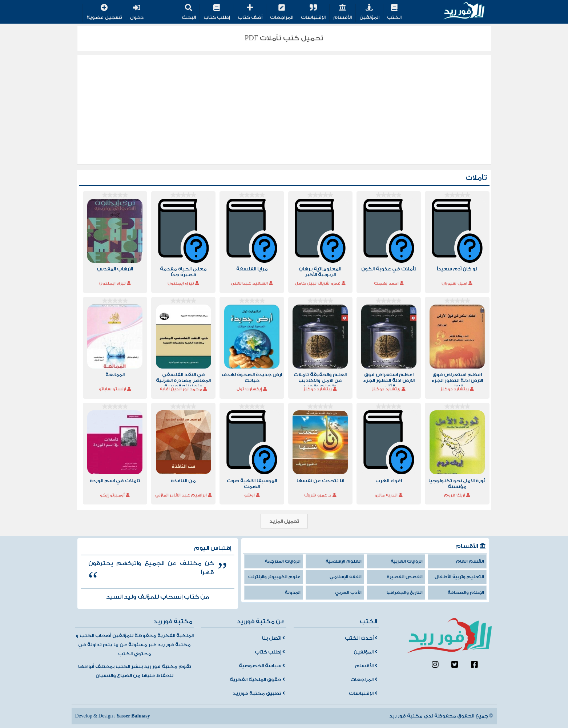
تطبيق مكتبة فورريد (259, 693)
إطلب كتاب (217, 13)
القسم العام (470, 561)
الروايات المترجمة (283, 561)
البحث (189, 13)
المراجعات (282, 13)
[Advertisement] (284, 110)
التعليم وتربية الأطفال (459, 577)
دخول (137, 13)
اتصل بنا (273, 638)
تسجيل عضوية (104, 13)
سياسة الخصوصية (262, 666)
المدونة (293, 593)
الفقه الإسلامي (346, 577)
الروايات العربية (407, 561)
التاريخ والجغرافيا (405, 593)
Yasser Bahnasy (133, 716)
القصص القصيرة (405, 577)
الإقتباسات (313, 13)
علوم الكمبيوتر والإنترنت (274, 577)
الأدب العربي (348, 593)
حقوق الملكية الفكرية (257, 680)
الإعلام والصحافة (466, 593)
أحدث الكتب (361, 638)
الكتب (394, 13)
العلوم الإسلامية (344, 561)
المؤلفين (369, 13)
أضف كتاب (250, 13)
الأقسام (343, 13)
